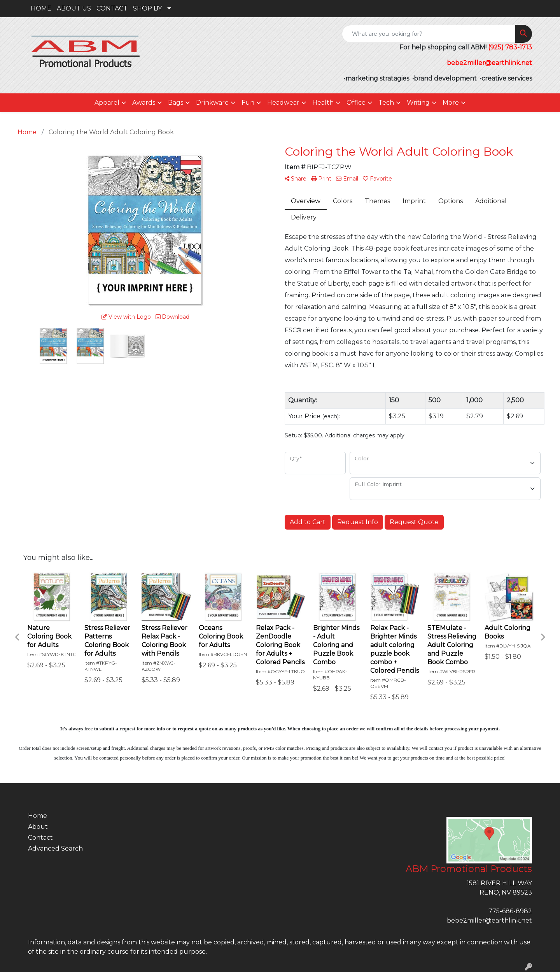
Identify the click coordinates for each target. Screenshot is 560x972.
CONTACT (112, 8)
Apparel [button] (107, 103)
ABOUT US (74, 8)
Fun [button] (248, 103)
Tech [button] (386, 103)
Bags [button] (176, 103)
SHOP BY (147, 8)
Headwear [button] (283, 103)
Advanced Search (55, 848)
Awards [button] (144, 103)
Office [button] (356, 103)
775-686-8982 (510, 911)
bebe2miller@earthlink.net (489, 920)
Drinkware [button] (212, 103)
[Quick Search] (429, 34)
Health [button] (323, 103)
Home (38, 816)
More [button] (451, 103)
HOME (41, 8)
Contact (40, 838)
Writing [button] (418, 103)
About (38, 827)
